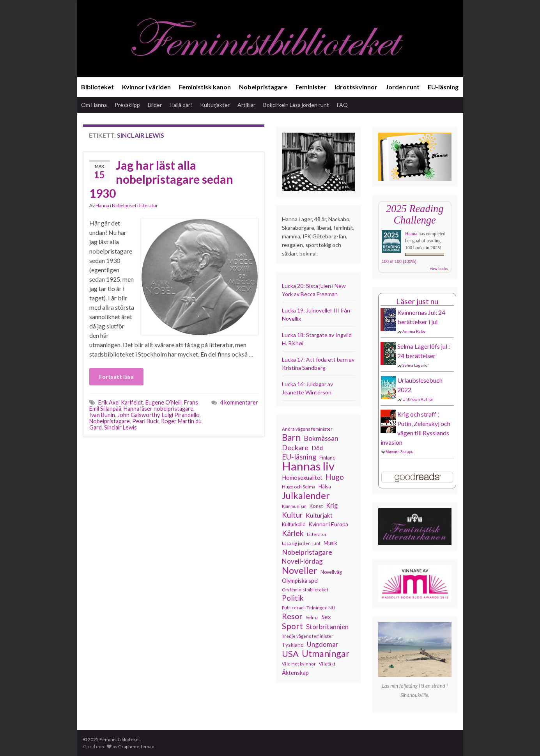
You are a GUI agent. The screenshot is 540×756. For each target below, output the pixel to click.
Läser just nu (417, 301)
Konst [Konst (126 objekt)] (316, 506)
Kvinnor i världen (146, 87)
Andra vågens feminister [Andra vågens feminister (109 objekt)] (307, 429)
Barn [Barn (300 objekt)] (291, 438)
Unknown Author (418, 399)
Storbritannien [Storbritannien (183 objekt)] (327, 627)
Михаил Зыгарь (399, 452)
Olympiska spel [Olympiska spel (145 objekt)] (300, 581)
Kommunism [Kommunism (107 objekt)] (294, 506)
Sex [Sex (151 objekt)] (326, 617)
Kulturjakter (215, 105)
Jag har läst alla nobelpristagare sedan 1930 (161, 179)
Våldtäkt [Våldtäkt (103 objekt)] (327, 664)
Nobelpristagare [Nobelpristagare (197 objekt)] (307, 552)
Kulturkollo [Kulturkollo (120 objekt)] (294, 524)
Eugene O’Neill (164, 402)
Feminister (311, 87)
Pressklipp (127, 105)
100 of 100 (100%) (399, 261)
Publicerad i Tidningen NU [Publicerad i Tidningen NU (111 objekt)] (309, 607)
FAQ (342, 105)
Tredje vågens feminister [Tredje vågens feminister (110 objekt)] (308, 636)
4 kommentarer (239, 402)
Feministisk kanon (205, 87)
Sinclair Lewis (120, 427)
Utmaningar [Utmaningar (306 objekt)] (326, 653)
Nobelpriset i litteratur (135, 205)
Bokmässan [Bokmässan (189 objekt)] (321, 438)
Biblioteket (97, 87)
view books (439, 269)
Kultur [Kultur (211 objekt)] (292, 515)
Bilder (155, 105)
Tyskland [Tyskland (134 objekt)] (293, 645)
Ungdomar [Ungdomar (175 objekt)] (323, 644)
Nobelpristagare (263, 87)
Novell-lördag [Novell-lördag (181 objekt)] (302, 561)
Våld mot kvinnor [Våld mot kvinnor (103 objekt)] (299, 664)
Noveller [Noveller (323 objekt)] (300, 570)
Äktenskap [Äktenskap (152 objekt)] (295, 673)
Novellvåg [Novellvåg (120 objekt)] (331, 572)
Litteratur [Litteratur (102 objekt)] (317, 534)
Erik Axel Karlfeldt (121, 402)
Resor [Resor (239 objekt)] (292, 616)
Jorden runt (403, 87)
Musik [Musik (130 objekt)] (330, 543)
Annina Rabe (414, 331)
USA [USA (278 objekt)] (290, 654)
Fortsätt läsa (116, 377)
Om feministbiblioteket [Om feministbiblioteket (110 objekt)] (305, 589)
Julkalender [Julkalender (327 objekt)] (306, 495)
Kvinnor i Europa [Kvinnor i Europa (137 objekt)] (328, 524)
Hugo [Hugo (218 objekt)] (335, 477)
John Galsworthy (138, 415)
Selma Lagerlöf (416, 365)
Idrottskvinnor (356, 87)
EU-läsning (443, 87)
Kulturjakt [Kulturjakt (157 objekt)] (319, 515)
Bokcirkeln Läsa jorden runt (296, 105)
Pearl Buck (145, 421)
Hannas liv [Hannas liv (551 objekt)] (308, 466)
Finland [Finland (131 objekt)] (328, 458)
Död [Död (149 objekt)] (317, 448)
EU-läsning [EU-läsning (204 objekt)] (299, 457)
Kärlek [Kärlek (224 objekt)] (293, 533)
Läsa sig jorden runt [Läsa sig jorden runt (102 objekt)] (301, 543)
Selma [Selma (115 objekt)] (312, 617)
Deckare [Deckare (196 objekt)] (295, 447)
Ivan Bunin (102, 415)
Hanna (102, 205)
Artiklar (246, 105)
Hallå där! (181, 105)
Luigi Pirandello (181, 415)
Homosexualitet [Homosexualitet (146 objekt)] (302, 477)
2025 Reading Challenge (415, 214)
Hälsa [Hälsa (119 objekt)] (325, 487)
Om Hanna (94, 105)
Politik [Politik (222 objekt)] (293, 598)
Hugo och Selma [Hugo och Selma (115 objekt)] (299, 487)
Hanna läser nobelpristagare (158, 409)
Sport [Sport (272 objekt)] (292, 626)
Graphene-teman (136, 746)
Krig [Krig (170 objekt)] (332, 505)
